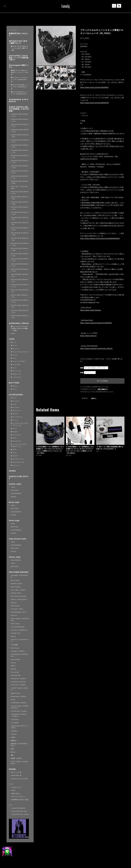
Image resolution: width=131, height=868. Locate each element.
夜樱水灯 (14, 741)
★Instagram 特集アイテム (19, 66)
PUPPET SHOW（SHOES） (19, 689)
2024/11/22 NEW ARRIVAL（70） (20, 193)
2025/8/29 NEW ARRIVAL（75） (20, 151)
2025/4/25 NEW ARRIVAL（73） (20, 172)
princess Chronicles (18, 682)
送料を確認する (103, 389)
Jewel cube (15, 648)
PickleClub (15, 672)
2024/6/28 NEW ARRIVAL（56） (20, 234)
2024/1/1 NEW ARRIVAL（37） (19, 296)
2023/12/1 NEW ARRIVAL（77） (20, 306)
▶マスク (14, 438)
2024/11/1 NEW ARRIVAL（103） (20, 198)
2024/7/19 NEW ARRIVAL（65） (20, 229)
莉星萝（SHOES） (17, 758)
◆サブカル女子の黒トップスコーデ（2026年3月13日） (19, 87)
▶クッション (15, 465)
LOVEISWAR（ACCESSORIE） (20, 655)
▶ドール (14, 453)
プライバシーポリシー (18, 797)
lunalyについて (16, 787)
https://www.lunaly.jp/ (88, 336)
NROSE (14, 669)
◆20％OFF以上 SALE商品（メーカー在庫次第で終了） (19, 58)
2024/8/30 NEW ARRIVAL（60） (20, 213)
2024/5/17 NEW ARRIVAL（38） (20, 249)
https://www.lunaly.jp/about (91, 310)
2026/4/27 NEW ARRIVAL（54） (20, 115)
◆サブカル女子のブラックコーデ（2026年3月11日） (19, 93)
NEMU (13, 666)
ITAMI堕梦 (14, 645)
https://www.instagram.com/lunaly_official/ (96, 349)
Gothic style (15, 484)
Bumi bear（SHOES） (19, 590)
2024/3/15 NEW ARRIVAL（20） (20, 270)
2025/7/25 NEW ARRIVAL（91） (20, 157)
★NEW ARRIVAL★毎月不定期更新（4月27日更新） (19, 109)
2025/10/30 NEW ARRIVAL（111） (20, 141)
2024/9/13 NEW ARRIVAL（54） (20, 208)
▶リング (14, 428)
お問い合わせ (16, 793)
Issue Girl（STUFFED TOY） (20, 641)
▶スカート (14, 386)
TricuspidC (15, 723)
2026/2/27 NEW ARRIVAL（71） (20, 125)
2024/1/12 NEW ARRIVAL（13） (20, 291)
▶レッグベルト (16, 435)
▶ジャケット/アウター (18, 361)
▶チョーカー (15, 401)
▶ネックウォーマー (17, 459)
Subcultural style (18, 539)
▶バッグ (14, 398)
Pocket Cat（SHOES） (19, 679)
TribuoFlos (15, 719)
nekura (14, 663)
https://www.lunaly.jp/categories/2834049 (96, 323)
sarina (13, 700)
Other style (15, 557)
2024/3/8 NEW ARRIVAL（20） (20, 275)
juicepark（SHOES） (18, 651)
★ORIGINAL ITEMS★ (19, 323)
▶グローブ (14, 456)
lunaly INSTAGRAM (18, 808)
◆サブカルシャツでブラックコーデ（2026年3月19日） (19, 80)
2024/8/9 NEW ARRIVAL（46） (20, 219)
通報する (94, 398)
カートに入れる (102, 381)
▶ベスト (14, 358)
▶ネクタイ (14, 432)
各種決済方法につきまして (19, 34)
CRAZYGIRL (15, 606)
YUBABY (14, 731)
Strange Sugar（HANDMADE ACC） (20, 707)
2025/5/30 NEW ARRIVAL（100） (20, 167)
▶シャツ (14, 342)
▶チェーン (14, 420)
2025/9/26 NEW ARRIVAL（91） (20, 146)
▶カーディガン (16, 365)
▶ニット (14, 368)
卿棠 (12, 755)
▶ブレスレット (16, 411)
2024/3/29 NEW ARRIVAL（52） (20, 265)
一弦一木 (14, 734)
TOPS (13, 334)
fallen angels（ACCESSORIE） (20, 620)
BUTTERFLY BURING (19, 596)
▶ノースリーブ (16, 377)
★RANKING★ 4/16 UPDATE (19, 101)
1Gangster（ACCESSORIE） (19, 576)
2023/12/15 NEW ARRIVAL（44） (20, 301)
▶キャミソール (16, 371)
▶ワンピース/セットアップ (20, 352)
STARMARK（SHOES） (19, 703)
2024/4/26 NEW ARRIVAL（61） (20, 255)
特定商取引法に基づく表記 (20, 800)
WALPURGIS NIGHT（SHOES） (19, 727)
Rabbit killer (15, 693)
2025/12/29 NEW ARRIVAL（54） (20, 131)
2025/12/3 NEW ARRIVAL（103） (20, 136)
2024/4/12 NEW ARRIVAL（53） (20, 260)
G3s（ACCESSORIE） (18, 627)
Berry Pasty (15, 580)
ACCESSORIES (16, 395)
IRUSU (13, 636)
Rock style (14, 502)
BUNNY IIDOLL (16, 593)
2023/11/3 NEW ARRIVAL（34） (20, 317)
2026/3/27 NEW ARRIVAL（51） (20, 120)
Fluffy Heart (15, 624)
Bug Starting (16, 587)
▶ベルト (14, 404)
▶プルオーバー (16, 374)
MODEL (13, 769)
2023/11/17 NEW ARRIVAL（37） (20, 311)
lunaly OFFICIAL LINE (19, 811)
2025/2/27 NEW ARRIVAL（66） (20, 182)
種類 (82, 368)
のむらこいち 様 (16, 772)
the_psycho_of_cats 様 (19, 779)
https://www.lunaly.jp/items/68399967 (95, 87)
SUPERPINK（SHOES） (19, 711)
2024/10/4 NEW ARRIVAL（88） (20, 203)
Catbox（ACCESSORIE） (19, 599)
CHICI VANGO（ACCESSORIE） (19, 763)
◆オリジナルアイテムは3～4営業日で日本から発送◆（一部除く (20, 328)
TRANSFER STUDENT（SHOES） (19, 715)
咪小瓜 (13, 752)
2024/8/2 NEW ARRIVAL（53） (20, 224)
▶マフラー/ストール (18, 462)
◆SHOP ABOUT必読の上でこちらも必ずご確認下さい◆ (20, 48)
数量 (82, 373)
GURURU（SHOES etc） (20, 630)
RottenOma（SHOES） (19, 696)
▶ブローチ (14, 414)
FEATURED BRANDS (19, 572)
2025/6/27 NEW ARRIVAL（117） (20, 162)
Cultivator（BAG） (18, 609)
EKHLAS (14, 615)
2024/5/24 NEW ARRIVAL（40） (20, 244)
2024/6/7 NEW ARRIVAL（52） (20, 239)
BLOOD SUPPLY (17, 584)
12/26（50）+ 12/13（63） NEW (20, 187)
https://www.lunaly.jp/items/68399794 (95, 103)
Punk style (14, 521)
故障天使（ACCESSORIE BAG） (19, 745)
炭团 (12, 749)
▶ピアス (14, 450)
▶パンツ (14, 389)
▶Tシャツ (14, 345)
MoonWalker (15, 659)
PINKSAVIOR (16, 675)
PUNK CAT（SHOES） (19, 685)
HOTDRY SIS (15, 633)
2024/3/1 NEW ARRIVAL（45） (20, 281)
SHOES (12, 471)
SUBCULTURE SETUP (19, 478)
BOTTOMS (14, 383)
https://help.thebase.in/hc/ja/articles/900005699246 (100, 239)
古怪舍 (13, 737)
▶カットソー (15, 349)
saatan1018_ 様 (16, 775)
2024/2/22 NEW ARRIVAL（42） (20, 286)
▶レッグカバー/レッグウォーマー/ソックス (20, 424)
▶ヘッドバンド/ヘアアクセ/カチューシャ (19, 445)
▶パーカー (14, 355)
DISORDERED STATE (18, 612)
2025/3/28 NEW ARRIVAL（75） (20, 177)
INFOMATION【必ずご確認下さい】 (18, 42)
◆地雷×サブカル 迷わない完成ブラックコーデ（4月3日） (20, 72)
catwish (14, 603)
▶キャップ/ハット (17, 417)
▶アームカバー (16, 441)
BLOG (13, 790)
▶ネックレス (15, 407)
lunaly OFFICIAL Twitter (20, 814)
